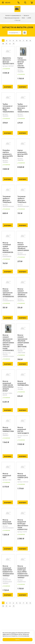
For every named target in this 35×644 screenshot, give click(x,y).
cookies (13, 633)
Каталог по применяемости (13, 15)
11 (6, 44)
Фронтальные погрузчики (12, 18)
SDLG (23, 18)
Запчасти (26, 15)
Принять (17, 640)
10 (3, 44)
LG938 (29, 18)
